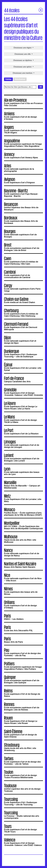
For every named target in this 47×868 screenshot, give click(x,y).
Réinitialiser (20, 80)
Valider (8, 80)
